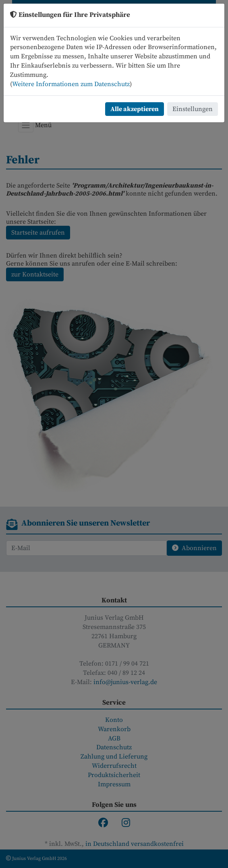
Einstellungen (193, 109)
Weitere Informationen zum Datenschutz (71, 84)
